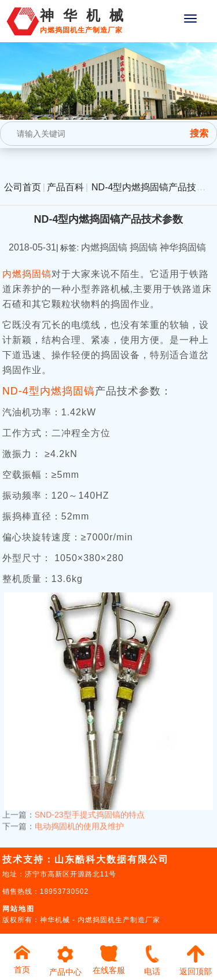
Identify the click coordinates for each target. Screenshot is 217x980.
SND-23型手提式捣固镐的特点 (90, 810)
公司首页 (23, 187)
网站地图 (19, 909)
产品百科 (65, 187)
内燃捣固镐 (27, 274)
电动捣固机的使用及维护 (79, 822)
